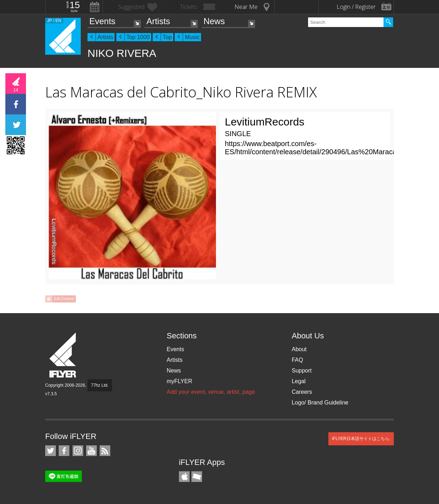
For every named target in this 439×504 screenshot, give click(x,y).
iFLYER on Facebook (64, 451)
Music (192, 37)
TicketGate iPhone (197, 477)
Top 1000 (138, 37)
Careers (302, 392)
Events (102, 21)
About (299, 349)
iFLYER (63, 355)
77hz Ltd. (100, 385)
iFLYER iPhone (184, 477)
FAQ (297, 360)
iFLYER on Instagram (78, 451)
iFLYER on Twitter (51, 451)
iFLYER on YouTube (91, 451)
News (214, 21)
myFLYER (179, 381)
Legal (299, 381)
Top (167, 37)
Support (302, 371)
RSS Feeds (105, 451)
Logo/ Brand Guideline (320, 403)
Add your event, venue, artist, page (211, 392)
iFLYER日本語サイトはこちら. (361, 439)
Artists (158, 21)
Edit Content (64, 299)
